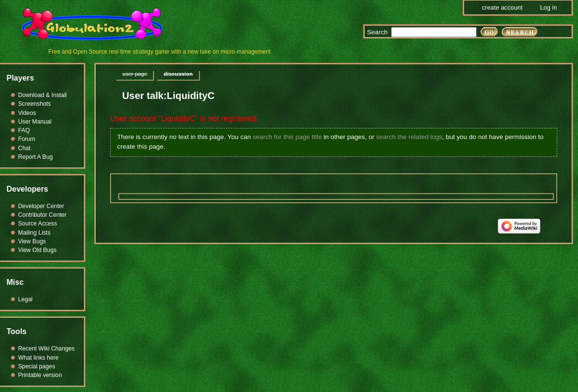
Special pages (37, 366)
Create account (502, 7)
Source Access (38, 224)
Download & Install (43, 95)
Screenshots (35, 104)
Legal (26, 299)
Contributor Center (42, 215)
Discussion (178, 74)
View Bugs (32, 241)
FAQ (24, 130)
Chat (25, 148)
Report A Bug (36, 157)
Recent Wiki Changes (47, 349)
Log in (548, 7)
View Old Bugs (38, 250)
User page (135, 74)
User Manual (35, 122)
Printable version (40, 375)
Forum (27, 139)
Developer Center (41, 206)
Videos (27, 113)
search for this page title (287, 137)
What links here (39, 358)
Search (377, 32)
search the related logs (409, 137)
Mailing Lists (35, 233)
